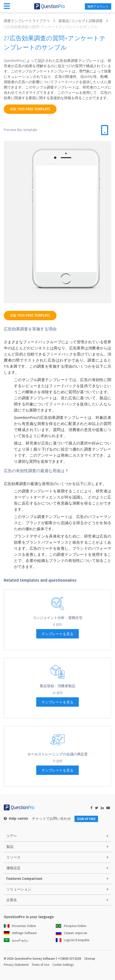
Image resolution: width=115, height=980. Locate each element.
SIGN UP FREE (86, 819)
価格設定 (13, 868)
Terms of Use (41, 965)
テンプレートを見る (58, 634)
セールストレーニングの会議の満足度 (58, 754)
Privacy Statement (16, 965)
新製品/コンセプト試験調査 (84, 21)
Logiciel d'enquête (73, 940)
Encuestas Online (20, 926)
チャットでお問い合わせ (51, 819)
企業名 (12, 900)
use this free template (30, 109)
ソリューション (19, 889)
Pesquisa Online (71, 926)
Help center (16, 819)
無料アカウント (98, 7)
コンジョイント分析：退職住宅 (58, 618)
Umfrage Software (20, 933)
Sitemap (90, 959)
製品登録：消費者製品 (58, 686)
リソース (13, 857)
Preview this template (21, 130)
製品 (10, 847)
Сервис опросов (71, 933)
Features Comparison (24, 879)
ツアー (12, 836)
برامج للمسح (16, 940)
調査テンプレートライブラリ (31, 21)
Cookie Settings (63, 965)
